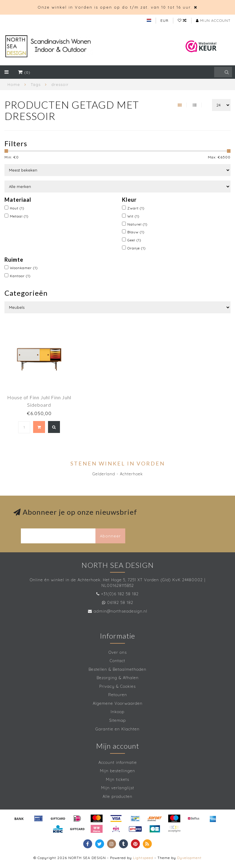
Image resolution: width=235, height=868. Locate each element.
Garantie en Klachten (117, 729)
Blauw (136, 232)
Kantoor (20, 276)
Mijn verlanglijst (118, 788)
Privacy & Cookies (117, 686)
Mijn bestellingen (117, 771)
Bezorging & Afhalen (118, 678)
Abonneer (110, 536)
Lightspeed (143, 858)
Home (14, 84)
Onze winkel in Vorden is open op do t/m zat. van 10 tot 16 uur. (115, 7)
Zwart (136, 208)
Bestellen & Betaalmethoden (117, 669)
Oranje (137, 248)
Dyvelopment (189, 858)
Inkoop (117, 712)
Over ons (118, 652)
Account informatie (118, 762)
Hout (17, 208)
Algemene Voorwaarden (118, 703)
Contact (117, 661)
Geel (134, 240)
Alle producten (117, 796)
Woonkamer (24, 268)
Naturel (137, 224)
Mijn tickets (117, 779)
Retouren (118, 695)
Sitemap (117, 720)
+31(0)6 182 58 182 (120, 594)
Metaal (19, 216)
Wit (133, 216)
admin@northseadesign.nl (120, 611)
